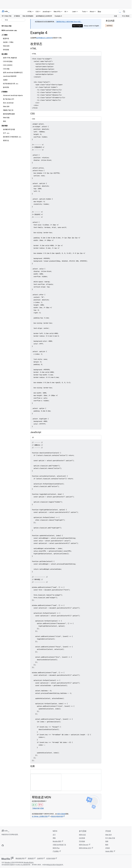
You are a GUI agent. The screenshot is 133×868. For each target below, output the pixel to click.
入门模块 (5, 35)
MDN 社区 (82, 835)
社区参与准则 (51, 858)
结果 (33, 766)
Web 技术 (108, 835)
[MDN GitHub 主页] (3, 845)
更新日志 (6, 140)
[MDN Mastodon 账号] (13, 845)
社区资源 (82, 838)
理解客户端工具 (8, 110)
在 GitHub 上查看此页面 (40, 816)
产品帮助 (56, 851)
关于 (5, 133)
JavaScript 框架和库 (10, 76)
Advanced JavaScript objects (13, 95)
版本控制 (6, 87)
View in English (77, 26)
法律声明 (40, 858)
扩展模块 (5, 92)
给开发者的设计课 (9, 84)
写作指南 (82, 841)
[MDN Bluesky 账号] (6, 845)
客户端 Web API (9, 99)
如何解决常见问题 (9, 129)
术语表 (108, 848)
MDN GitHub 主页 (85, 848)
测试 (5, 121)
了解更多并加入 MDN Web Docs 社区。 (69, 22)
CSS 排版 (6, 69)
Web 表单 (6, 106)
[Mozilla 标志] (7, 858)
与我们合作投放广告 (59, 845)
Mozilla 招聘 (57, 841)
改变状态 (110, 26)
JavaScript (36, 432)
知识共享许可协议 (54, 865)
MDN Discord (84, 845)
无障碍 (5, 80)
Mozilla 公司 (9, 862)
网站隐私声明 (20, 858)
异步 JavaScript (8, 103)
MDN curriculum (8, 30)
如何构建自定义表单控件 (44, 38)
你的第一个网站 (8, 42)
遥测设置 (31, 858)
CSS (33, 114)
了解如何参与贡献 (38, 808)
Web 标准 (6, 46)
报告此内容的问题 (57, 816)
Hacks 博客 (109, 851)
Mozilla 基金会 (29, 862)
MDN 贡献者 (61, 814)
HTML (33, 49)
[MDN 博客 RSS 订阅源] (16, 845)
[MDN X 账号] (9, 845)
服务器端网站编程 (9, 114)
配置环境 (6, 39)
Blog (99, 11)
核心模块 (5, 54)
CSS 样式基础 (8, 61)
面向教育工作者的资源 (10, 137)
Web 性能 (6, 118)
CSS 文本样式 (8, 65)
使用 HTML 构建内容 (10, 58)
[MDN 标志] (5, 831)
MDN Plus (56, 848)
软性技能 (6, 50)
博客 (54, 838)
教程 (107, 845)
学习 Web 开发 (7, 26)
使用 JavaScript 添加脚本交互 (13, 72)
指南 (107, 841)
